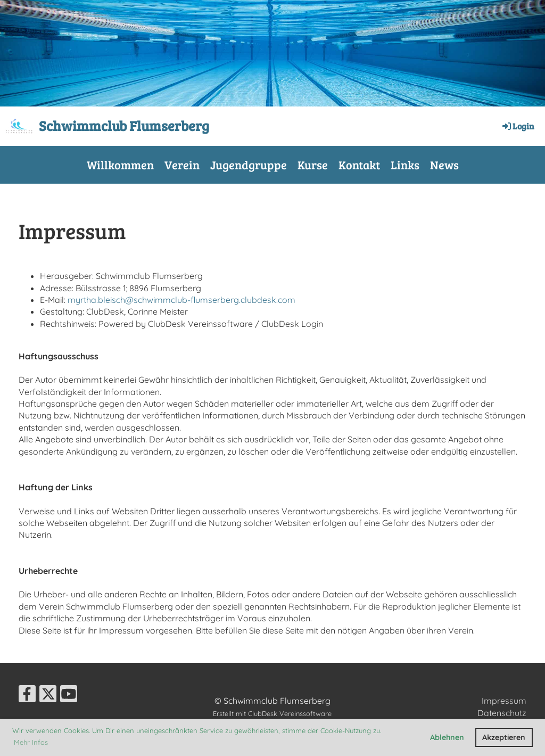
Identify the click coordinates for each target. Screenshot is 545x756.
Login (518, 126)
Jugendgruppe (249, 165)
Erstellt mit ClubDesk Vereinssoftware (272, 713)
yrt (81, 300)
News (444, 165)
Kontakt (359, 165)
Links (405, 165)
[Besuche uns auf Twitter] (48, 696)
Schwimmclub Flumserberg (124, 125)
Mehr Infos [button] (31, 742)
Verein (182, 165)
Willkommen (120, 165)
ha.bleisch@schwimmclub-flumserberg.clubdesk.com (191, 300)
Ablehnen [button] (447, 737)
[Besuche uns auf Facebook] (27, 696)
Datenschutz (502, 713)
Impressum (504, 701)
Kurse (313, 165)
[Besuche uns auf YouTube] (69, 696)
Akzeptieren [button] (504, 737)
